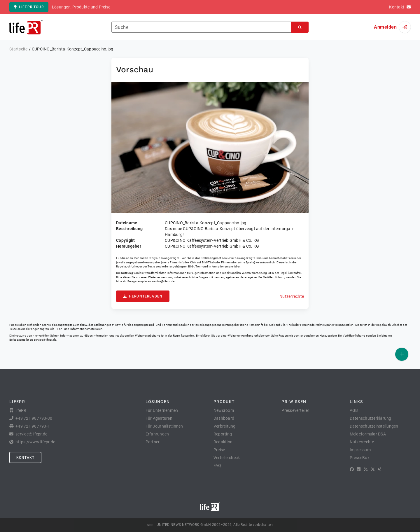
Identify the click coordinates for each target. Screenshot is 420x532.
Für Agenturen (159, 418)
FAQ (217, 466)
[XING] (380, 469)
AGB (354, 410)
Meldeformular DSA (368, 434)
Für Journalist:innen (164, 426)
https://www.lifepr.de (35, 442)
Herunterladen (143, 296)
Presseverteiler (295, 410)
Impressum (360, 450)
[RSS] (366, 469)
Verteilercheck (227, 458)
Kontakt (25, 458)
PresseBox (360, 458)
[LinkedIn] (359, 469)
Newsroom (224, 410)
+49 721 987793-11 (34, 426)
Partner (153, 442)
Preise (219, 450)
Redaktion (223, 442)
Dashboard (224, 418)
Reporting (223, 434)
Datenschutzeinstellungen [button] (374, 426)
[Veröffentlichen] (402, 354)
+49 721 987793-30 (34, 418)
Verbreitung (225, 426)
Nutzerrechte (292, 296)
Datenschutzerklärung (371, 418)
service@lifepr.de (163, 281)
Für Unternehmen (162, 410)
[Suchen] (300, 27)
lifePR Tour (29, 7)
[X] (373, 469)
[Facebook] (352, 469)
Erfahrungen (157, 434)
